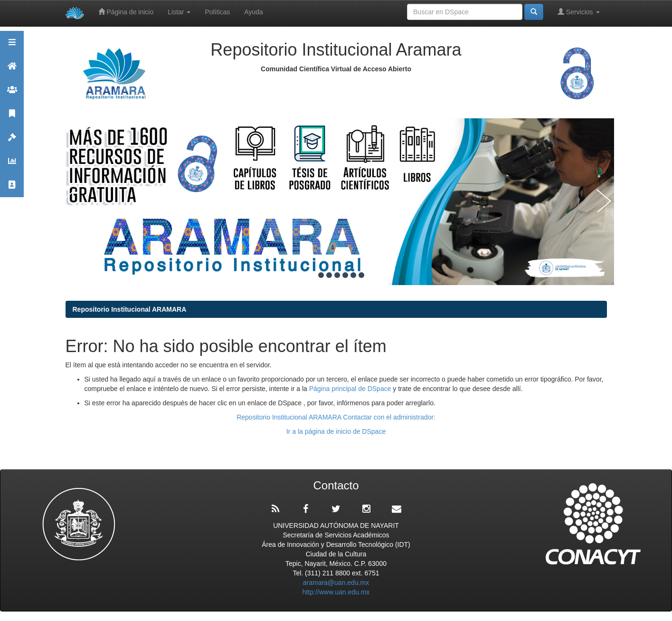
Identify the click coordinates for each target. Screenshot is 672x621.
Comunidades (12, 94)
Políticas (217, 12)
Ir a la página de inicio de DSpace (336, 431)
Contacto (12, 189)
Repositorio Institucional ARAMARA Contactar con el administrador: (336, 417)
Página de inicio (126, 12)
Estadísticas (12, 165)
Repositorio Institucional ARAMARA (130, 309)
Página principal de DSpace (351, 389)
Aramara (12, 70)
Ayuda (253, 12)
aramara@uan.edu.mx (336, 583)
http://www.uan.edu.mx (336, 592)
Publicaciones (12, 118)
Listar (179, 12)
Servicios (579, 12)
